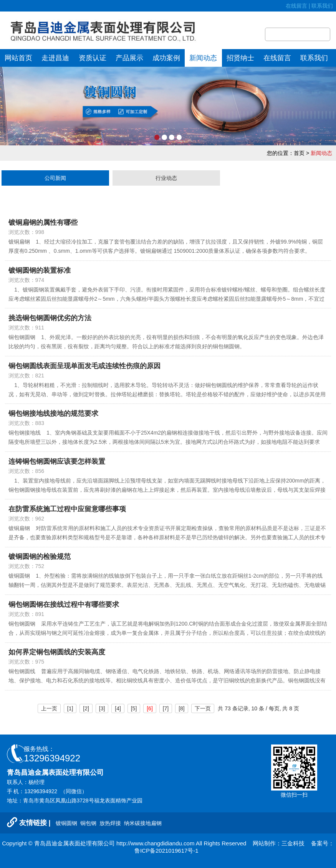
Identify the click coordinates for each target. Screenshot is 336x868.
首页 (299, 153)
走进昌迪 (55, 58)
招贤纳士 (240, 58)
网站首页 (18, 58)
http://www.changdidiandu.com (155, 843)
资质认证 (93, 58)
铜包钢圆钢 (22, 624)
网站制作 (264, 843)
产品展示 (129, 58)
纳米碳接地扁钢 (143, 823)
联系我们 (324, 6)
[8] (182, 708)
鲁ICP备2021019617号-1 (166, 851)
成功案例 (166, 58)
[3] (102, 708)
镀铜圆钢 (67, 823)
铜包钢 (89, 823)
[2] (86, 708)
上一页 (49, 708)
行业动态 (166, 178)
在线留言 (296, 6)
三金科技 (293, 843)
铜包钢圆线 (22, 671)
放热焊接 (111, 823)
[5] (134, 708)
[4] (118, 708)
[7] (166, 708)
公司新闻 (55, 178)
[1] (70, 708)
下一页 (203, 708)
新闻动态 (203, 58)
